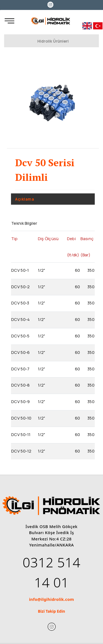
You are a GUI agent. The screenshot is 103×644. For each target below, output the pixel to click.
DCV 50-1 (20, 270)
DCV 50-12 (21, 451)
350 (91, 270)
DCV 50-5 (20, 336)
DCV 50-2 (20, 287)
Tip (14, 238)
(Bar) (85, 255)
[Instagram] (51, 4)
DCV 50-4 (20, 319)
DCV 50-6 (20, 352)
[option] (53, 102)
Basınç (87, 238)
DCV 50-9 (20, 401)
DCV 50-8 (20, 385)
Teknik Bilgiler (24, 223)
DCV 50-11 (21, 434)
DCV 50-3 (20, 303)
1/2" (42, 270)
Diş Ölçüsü (48, 238)
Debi (71, 238)
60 (78, 270)
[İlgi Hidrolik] (51, 21)
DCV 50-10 (21, 418)
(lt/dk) (73, 255)
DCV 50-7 (20, 369)
